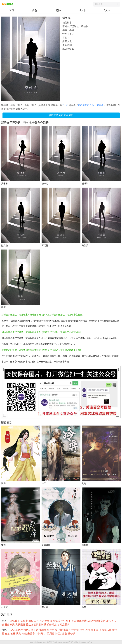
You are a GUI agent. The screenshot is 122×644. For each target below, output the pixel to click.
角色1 (27, 630)
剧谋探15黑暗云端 (82, 621)
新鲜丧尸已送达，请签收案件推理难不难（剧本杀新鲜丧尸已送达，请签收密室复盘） (43, 315)
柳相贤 (43, 630)
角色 (35, 10)
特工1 (59, 634)
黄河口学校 (107, 621)
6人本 (107, 10)
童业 (65, 634)
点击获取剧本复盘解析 (61, 115)
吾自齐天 (10, 625)
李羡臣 (51, 630)
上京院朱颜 (106, 630)
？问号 (40, 634)
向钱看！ (15, 621)
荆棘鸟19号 (33, 621)
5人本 (83, 10)
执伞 (23, 621)
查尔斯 (59, 630)
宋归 (12, 630)
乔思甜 (51, 634)
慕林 (13, 634)
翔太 (82, 630)
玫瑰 (25, 634)
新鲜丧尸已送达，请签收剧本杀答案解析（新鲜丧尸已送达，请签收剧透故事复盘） (42, 350)
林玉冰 (35, 630)
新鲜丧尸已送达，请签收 (91, 105)
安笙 (7, 634)
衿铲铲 (72, 634)
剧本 (59, 10)
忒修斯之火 (53, 625)
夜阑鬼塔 (55, 621)
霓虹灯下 (66, 621)
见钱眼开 (21, 625)
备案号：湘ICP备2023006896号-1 (80, 642)
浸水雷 (75, 630)
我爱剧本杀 (51, 642)
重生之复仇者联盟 (36, 625)
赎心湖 (96, 621)
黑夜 (88, 630)
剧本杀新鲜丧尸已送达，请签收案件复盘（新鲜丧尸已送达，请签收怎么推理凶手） (42, 332)
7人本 (65, 105)
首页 (12, 10)
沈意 (19, 634)
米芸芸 (67, 630)
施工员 (95, 630)
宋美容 (31, 634)
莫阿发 (19, 630)
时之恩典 (65, 625)
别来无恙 (45, 621)
